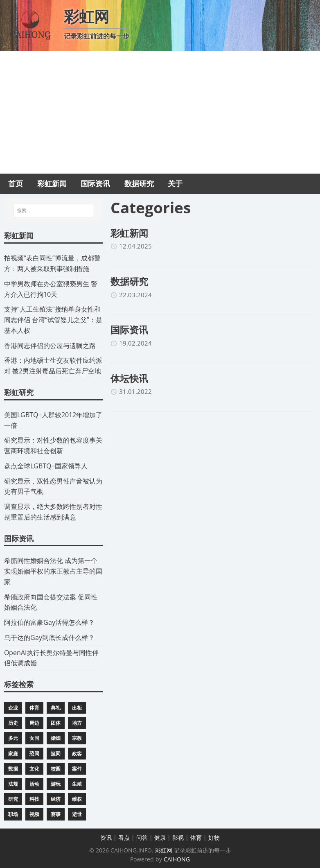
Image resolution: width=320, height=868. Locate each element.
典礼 (56, 708)
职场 (13, 814)
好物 (214, 837)
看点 (124, 837)
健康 (160, 837)
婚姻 (56, 738)
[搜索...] (53, 210)
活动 (34, 784)
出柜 (77, 708)
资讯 (106, 837)
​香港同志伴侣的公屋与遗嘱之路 (50, 346)
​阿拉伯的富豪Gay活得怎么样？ (49, 622)
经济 (56, 799)
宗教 (77, 738)
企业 (13, 708)
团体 (56, 723)
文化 (34, 769)
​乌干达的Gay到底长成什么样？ (49, 637)
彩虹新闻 (129, 233)
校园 (56, 769)
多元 (13, 738)
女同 (34, 738)
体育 (34, 708)
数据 (13, 769)
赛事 (56, 814)
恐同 (34, 754)
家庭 (13, 754)
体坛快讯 (129, 378)
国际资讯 (129, 330)
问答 (142, 837)
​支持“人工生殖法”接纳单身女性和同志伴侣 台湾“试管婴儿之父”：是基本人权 (53, 320)
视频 (34, 814)
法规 (13, 784)
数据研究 (129, 281)
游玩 (56, 784)
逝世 (77, 814)
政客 (77, 754)
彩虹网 (164, 850)
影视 (178, 837)
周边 (34, 723)
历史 (13, 723)
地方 (77, 723)
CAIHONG (177, 859)
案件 (77, 769)
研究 (13, 799)
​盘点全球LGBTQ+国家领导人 (46, 466)
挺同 (56, 754)
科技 (34, 799)
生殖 (77, 784)
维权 (77, 799)
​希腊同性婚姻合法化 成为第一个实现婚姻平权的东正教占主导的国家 (53, 571)
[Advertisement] (160, 112)
